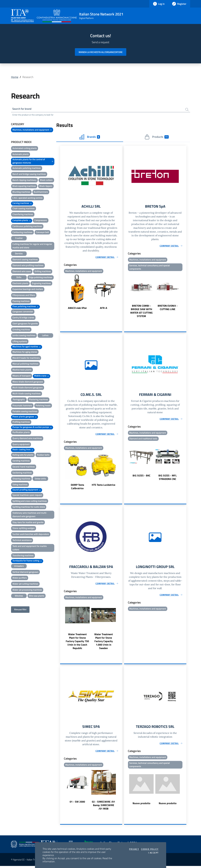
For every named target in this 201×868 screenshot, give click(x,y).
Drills (19, 278)
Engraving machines (41, 284)
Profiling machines (21, 422)
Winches (19, 596)
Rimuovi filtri (20, 610)
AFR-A (104, 309)
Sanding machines (21, 461)
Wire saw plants (37, 596)
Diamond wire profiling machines (28, 266)
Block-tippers (46, 186)
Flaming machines (21, 301)
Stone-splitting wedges (24, 529)
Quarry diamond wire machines (27, 439)
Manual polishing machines (25, 364)
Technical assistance (22, 540)
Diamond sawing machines (25, 260)
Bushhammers (41, 192)
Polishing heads (43, 406)
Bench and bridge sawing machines (29, 174)
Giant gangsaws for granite (25, 324)
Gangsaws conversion (23, 312)
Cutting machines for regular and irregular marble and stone (32, 246)
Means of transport (22, 376)
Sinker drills (40, 479)
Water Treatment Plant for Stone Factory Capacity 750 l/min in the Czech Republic (77, 643)
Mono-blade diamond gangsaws (28, 382)
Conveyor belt (42, 233)
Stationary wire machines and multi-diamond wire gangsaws (30, 515)
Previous (61, 293)
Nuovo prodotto (141, 806)
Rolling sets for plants (23, 455)
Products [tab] (157, 137)
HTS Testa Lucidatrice (103, 486)
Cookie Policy (150, 849)
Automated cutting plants (25, 149)
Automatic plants (21, 155)
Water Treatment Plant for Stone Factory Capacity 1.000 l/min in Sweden (104, 643)
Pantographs (19, 400)
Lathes (45, 336)
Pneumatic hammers (22, 406)
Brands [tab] (90, 137)
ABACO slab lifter (77, 309)
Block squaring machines (24, 186)
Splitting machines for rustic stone (29, 507)
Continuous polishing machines (27, 227)
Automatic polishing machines (27, 168)
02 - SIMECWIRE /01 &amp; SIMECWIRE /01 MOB (103, 807)
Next (121, 293)
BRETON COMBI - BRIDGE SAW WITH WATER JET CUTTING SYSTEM (141, 312)
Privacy (134, 849)
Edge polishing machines (41, 278)
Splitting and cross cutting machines (30, 501)
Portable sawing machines (25, 412)
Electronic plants (20, 284)
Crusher (19, 238)
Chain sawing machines (24, 209)
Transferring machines (23, 556)
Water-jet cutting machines (25, 584)
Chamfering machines (23, 215)
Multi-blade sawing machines (27, 394)
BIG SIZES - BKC (141, 477)
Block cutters (46, 180)
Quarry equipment (21, 445)
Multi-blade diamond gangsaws (28, 388)
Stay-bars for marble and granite (28, 523)
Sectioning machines (22, 473)
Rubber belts (43, 455)
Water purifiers (20, 578)
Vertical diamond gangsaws (25, 572)
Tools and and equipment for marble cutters (30, 548)
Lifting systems (20, 342)
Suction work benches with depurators (31, 534)
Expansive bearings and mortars (28, 290)
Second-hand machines (24, 467)
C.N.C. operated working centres (28, 198)
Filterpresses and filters (24, 296)
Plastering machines (38, 400)
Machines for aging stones (25, 352)
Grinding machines (21, 330)
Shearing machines (21, 479)
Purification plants (21, 433)
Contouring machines (22, 233)
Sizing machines (20, 485)
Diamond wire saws (22, 272)
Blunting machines (21, 192)
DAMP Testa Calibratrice (77, 488)
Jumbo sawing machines (24, 336)
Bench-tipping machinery (24, 180)
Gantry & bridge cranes (23, 318)
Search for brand (23, 109)
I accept (153, 853)
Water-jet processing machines (27, 590)
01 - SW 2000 (77, 804)
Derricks (19, 254)
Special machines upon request (27, 495)
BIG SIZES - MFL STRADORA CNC (168, 479)
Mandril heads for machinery (26, 358)
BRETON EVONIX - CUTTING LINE (168, 309)
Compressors (41, 221)
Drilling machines (43, 272)
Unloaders (19, 566)
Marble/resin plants (22, 370)
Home (15, 77)
